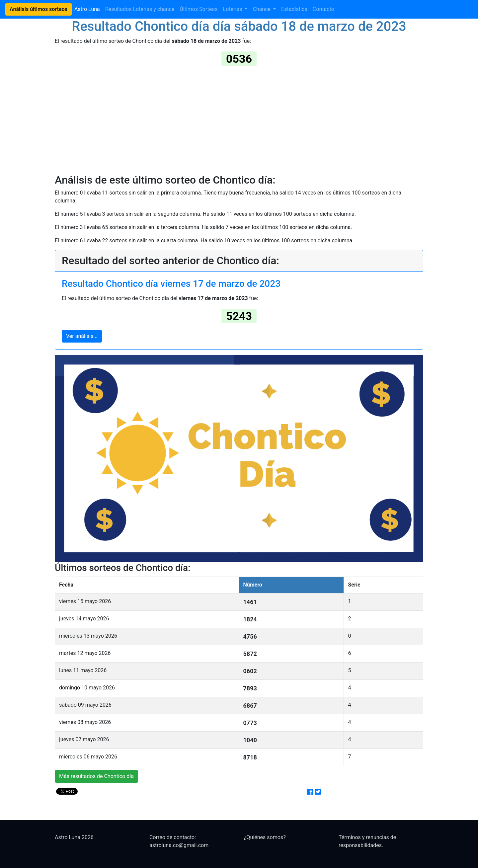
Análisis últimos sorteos (39, 9)
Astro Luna (87, 9)
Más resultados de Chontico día (96, 776)
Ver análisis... (82, 336)
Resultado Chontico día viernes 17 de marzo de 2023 (171, 284)
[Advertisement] (239, 119)
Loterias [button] (233, 9)
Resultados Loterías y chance (140, 9)
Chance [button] (262, 9)
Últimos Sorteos (199, 9)
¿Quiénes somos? (265, 837)
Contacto (323, 9)
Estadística (294, 9)
